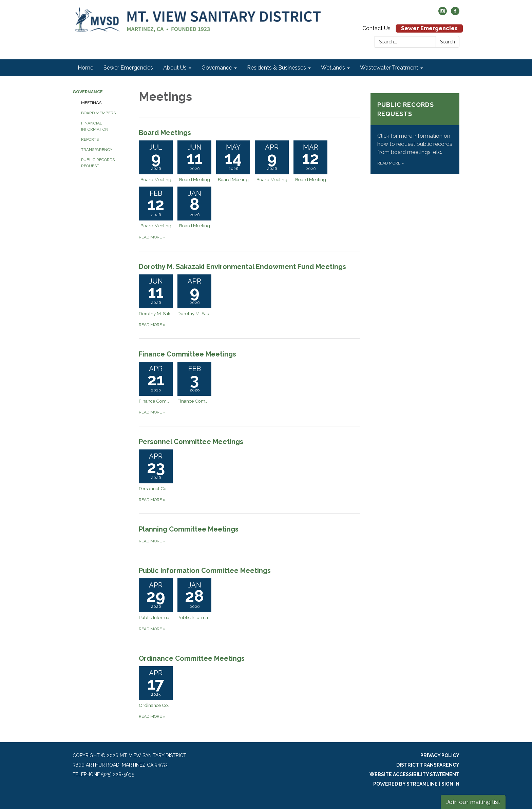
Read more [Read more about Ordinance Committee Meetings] (152, 716)
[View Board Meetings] (250, 133)
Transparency (97, 150)
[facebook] (455, 13)
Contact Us (376, 28)
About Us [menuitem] (175, 68)
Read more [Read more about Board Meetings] (152, 237)
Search (448, 42)
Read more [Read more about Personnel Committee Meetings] (152, 500)
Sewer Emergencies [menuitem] (128, 68)
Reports (90, 139)
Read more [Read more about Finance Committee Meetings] (152, 412)
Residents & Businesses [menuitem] (277, 68)
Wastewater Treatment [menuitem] (389, 68)
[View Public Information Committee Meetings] (250, 571)
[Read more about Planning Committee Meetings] (250, 534)
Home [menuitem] (85, 68)
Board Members (98, 113)
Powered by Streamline (405, 784)
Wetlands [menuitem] (333, 68)
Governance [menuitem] (217, 68)
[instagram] (443, 13)
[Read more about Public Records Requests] (415, 133)
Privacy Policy (440, 755)
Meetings (91, 103)
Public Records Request (98, 163)
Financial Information (95, 126)
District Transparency (428, 765)
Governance (88, 92)
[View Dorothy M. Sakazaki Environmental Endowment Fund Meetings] (250, 267)
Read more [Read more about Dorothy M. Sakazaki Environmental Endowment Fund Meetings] (152, 325)
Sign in (450, 784)
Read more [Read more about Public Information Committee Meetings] (152, 629)
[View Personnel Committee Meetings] (250, 442)
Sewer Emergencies (429, 28)
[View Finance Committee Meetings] (250, 354)
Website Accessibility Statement (414, 774)
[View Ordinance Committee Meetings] (250, 658)
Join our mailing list (473, 802)
